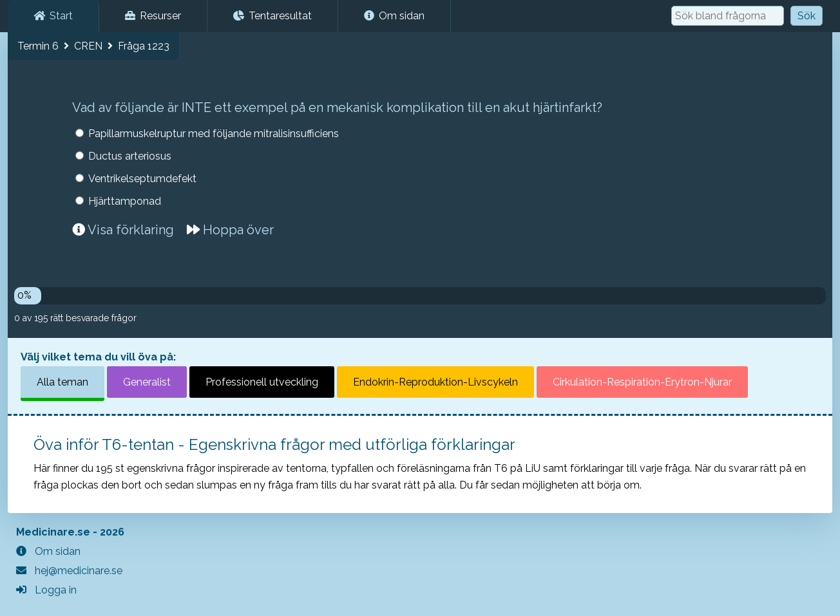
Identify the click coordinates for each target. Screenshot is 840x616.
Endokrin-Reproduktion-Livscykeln (435, 382)
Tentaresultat (272, 16)
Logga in (46, 590)
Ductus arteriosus (130, 156)
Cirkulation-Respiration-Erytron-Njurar (642, 382)
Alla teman (62, 382)
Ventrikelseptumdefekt (142, 179)
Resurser (153, 16)
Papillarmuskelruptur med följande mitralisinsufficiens (214, 134)
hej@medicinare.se (69, 571)
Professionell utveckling (262, 382)
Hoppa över (230, 230)
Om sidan (394, 16)
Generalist (147, 382)
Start (53, 16)
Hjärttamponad (125, 201)
